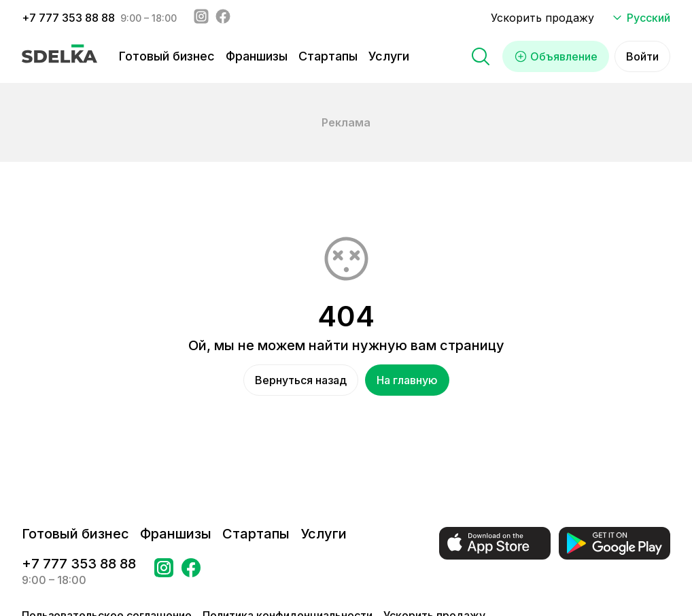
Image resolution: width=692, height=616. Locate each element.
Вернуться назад (301, 380)
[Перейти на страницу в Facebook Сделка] (191, 572)
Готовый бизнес (167, 56)
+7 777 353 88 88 (68, 18)
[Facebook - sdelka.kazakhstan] (223, 18)
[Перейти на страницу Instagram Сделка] (164, 572)
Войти (642, 56)
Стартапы (328, 56)
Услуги (389, 56)
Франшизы (257, 56)
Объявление (556, 56)
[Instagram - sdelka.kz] (201, 18)
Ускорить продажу (542, 18)
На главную (407, 380)
